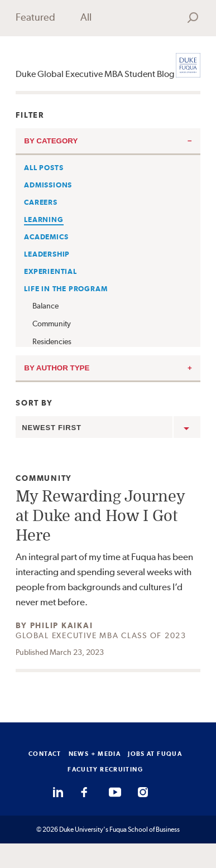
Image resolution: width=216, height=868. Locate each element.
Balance (45, 306)
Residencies (52, 341)
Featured (35, 17)
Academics (46, 237)
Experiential (51, 271)
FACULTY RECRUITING (105, 769)
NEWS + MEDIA (95, 754)
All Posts (44, 168)
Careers (41, 202)
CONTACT (45, 754)
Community (52, 324)
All (86, 17)
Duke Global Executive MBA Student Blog (95, 74)
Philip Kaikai (62, 625)
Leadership (47, 254)
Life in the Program (66, 289)
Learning (44, 220)
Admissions (48, 185)
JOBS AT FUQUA (155, 754)
